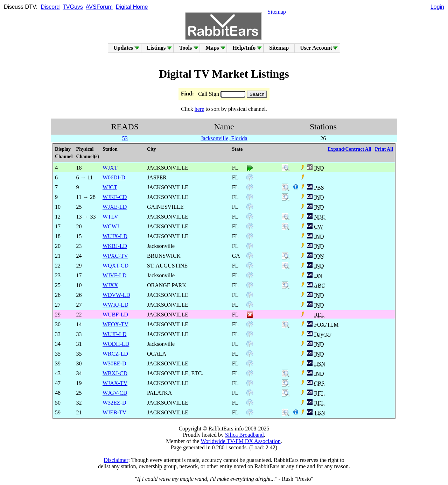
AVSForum (99, 7)
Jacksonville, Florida (224, 138)
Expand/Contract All (349, 149)
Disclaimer (116, 460)
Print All (384, 149)
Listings (156, 48)
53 (125, 138)
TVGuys (73, 7)
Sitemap (276, 12)
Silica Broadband (244, 435)
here (199, 109)
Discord (50, 7)
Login (437, 7)
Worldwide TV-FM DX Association (241, 441)
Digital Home (132, 7)
